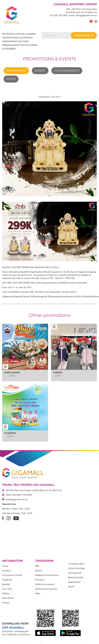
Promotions (16, 71)
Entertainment (75, 573)
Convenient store (76, 564)
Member (6, 584)
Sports (71, 587)
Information (12, 561)
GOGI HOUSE (12, 373)
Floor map (7, 589)
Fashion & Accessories (46, 589)
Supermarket (74, 582)
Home (5, 566)
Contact (6, 603)
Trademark (7, 580)
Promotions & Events (49, 59)
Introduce (7, 571)
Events (40, 71)
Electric (39, 571)
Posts (11, 79)
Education (40, 580)
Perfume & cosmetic (45, 584)
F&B (37, 566)
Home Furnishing (76, 568)
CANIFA (58, 373)
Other (38, 594)
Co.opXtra (10, 433)
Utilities (6, 594)
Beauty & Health (76, 577)
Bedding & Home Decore (47, 575)
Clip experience (67, 71)
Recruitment (8, 598)
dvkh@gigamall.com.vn (17, 500)
